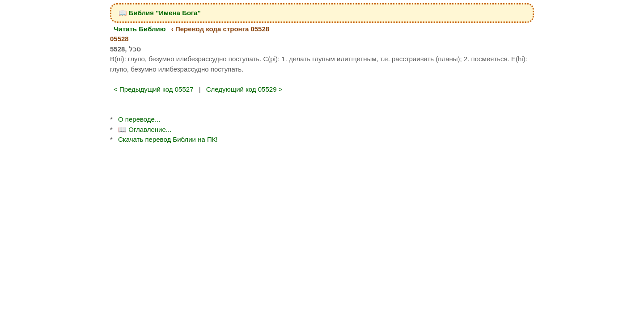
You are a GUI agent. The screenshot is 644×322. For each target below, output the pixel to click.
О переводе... (139, 119)
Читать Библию (140, 29)
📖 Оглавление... (145, 129)
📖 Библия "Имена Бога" (160, 13)
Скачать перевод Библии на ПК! (168, 139)
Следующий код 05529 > (244, 89)
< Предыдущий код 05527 (154, 89)
